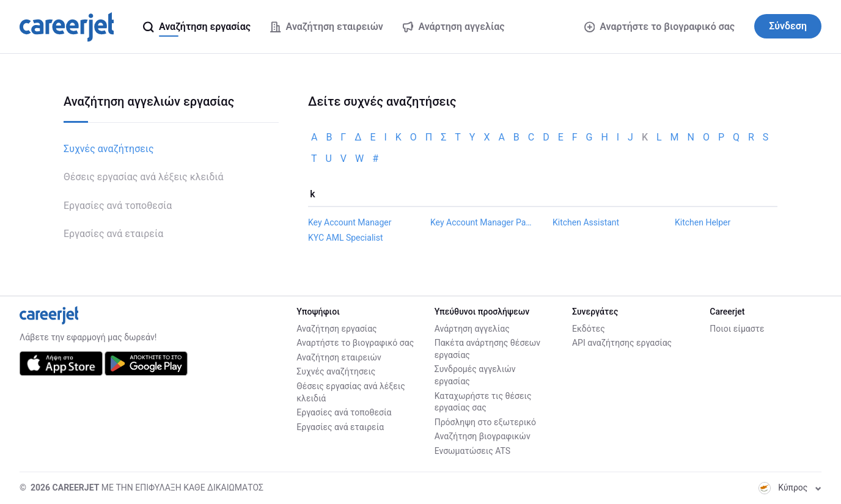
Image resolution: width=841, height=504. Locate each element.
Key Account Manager (350, 222)
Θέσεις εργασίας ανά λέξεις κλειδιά (143, 177)
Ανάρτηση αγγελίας (472, 329)
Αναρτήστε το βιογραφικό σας (659, 27)
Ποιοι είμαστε (737, 329)
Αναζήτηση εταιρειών (339, 357)
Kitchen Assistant (586, 222)
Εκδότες (589, 329)
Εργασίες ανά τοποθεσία (118, 206)
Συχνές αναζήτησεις (109, 149)
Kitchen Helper (703, 222)
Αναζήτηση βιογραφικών (483, 436)
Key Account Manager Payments (482, 222)
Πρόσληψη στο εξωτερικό (485, 422)
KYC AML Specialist (346, 238)
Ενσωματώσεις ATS (472, 451)
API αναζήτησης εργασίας (622, 343)
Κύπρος (790, 488)
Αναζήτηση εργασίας (336, 329)
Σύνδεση (788, 26)
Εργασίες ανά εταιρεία (113, 234)
